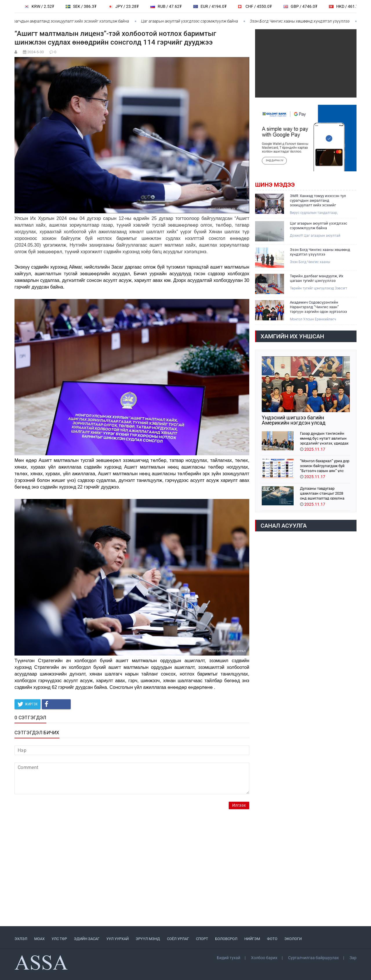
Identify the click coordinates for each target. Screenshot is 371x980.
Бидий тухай (229, 958)
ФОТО (272, 939)
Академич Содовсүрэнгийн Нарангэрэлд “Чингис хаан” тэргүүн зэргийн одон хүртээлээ (318, 307)
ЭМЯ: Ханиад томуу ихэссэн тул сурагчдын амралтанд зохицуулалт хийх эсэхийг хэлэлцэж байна (318, 201)
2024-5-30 (36, 52)
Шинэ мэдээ (275, 185)
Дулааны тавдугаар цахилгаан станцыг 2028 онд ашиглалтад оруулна (322, 493)
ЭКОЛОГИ (293, 939)
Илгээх (239, 805)
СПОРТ (202, 939)
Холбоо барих (264, 958)
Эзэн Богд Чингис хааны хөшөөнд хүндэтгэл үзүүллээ (303, 21)
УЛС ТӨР (59, 939)
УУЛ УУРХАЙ (118, 939)
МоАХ (39, 939)
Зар (353, 958)
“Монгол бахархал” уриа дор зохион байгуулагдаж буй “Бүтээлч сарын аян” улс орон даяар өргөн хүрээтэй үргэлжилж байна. (325, 466)
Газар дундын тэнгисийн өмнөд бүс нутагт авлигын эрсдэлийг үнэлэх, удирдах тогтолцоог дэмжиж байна (324, 438)
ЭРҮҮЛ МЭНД (148, 939)
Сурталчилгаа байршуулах (313, 958)
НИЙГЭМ (252, 939)
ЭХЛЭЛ (21, 939)
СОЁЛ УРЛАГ (178, 939)
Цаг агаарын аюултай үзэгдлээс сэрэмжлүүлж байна (192, 21)
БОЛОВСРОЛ (226, 939)
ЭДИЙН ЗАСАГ (87, 939)
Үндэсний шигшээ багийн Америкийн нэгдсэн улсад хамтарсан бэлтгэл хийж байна (300, 420)
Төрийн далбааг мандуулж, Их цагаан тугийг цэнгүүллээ (317, 278)
